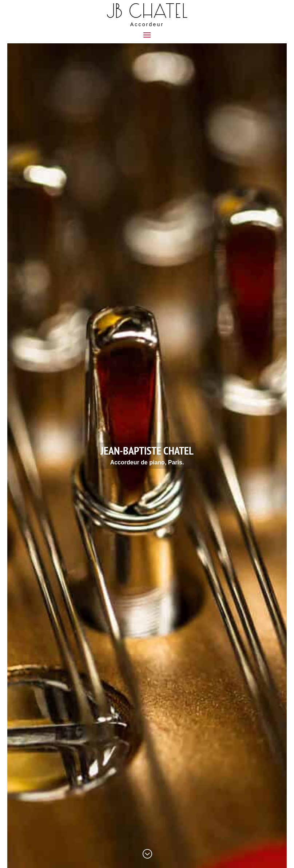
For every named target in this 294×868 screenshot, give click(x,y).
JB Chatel (147, 11)
